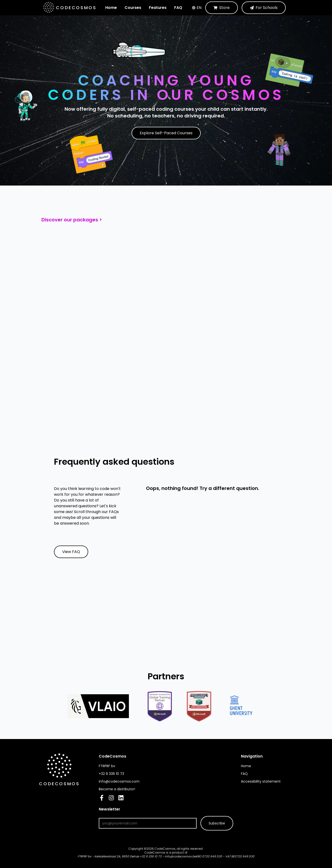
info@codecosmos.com (119, 781)
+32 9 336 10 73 (151, 856)
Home (111, 8)
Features (158, 8)
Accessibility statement (261, 781)
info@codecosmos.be (180, 856)
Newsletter (136, 809)
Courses (133, 8)
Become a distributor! (117, 789)
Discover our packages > (72, 220)
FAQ (178, 8)
